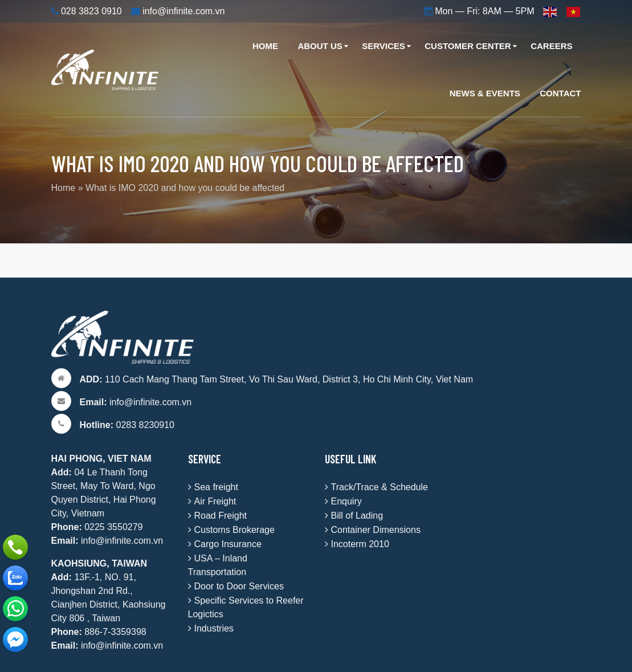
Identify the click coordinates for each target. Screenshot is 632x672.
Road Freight (221, 516)
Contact (560, 93)
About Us (320, 46)
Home (265, 46)
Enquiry (346, 501)
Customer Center (468, 46)
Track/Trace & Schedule (380, 487)
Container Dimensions (376, 530)
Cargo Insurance (228, 544)
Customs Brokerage (235, 530)
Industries (214, 628)
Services (384, 46)
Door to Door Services (239, 586)
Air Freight (215, 501)
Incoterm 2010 (360, 544)
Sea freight (216, 487)
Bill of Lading (357, 516)
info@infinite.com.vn (136, 402)
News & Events (485, 93)
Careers (551, 46)
